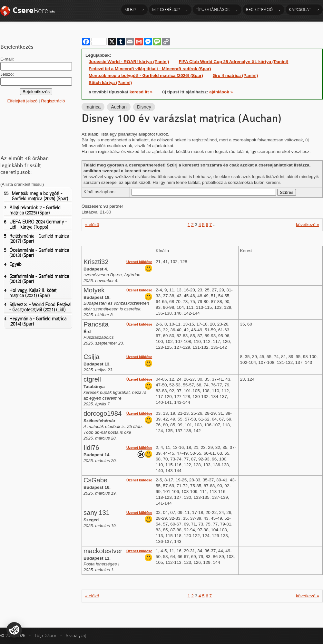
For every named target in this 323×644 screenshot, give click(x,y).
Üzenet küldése (139, 262)
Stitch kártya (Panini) (110, 83)
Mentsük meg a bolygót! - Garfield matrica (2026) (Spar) (36, 196)
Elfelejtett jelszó (22, 101)
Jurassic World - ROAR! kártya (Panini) (129, 62)
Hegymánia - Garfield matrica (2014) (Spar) (35, 321)
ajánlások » (221, 92)
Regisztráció (259, 9)
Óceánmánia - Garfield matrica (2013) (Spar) (36, 253)
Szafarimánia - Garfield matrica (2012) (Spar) (36, 279)
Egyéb (13, 264)
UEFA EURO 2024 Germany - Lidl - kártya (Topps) (35, 224)
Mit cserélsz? (166, 9)
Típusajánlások (213, 9)
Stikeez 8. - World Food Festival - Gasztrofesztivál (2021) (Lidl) (38, 307)
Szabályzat (76, 636)
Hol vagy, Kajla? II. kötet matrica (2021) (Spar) (30, 293)
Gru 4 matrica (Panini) (235, 76)
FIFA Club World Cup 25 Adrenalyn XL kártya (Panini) (234, 62)
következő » (308, 225)
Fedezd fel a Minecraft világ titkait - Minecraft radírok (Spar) (150, 69)
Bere (34, 10)
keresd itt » (141, 92)
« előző (92, 225)
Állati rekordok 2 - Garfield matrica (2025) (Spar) (32, 210)
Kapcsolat (300, 9)
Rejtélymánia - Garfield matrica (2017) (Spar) (36, 239)
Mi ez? (130, 9)
